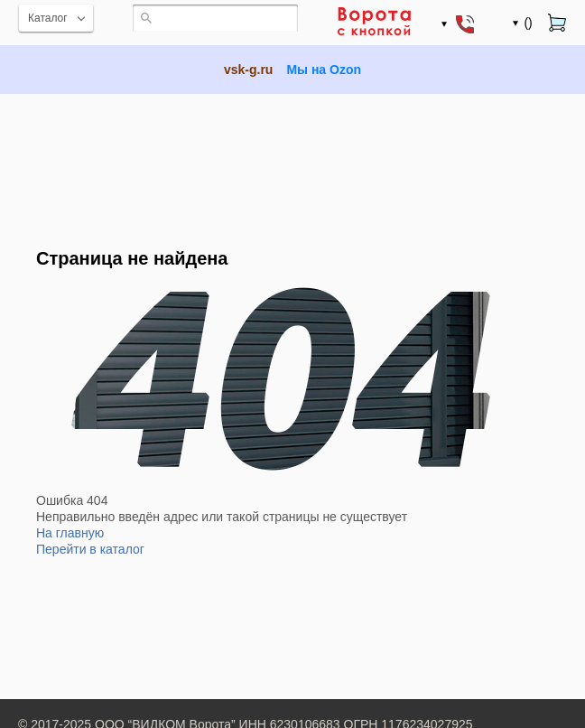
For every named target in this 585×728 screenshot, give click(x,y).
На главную (70, 533)
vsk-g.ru (248, 70)
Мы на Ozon (324, 70)
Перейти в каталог (90, 549)
